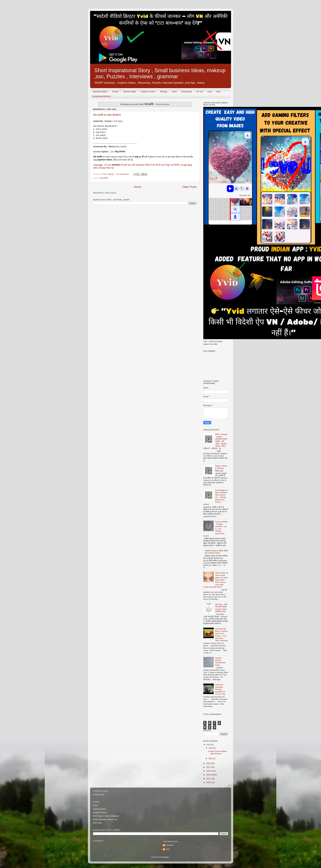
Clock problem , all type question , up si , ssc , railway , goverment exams (216, 529)
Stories (115, 92)
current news (99, 795)
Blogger (166, 857)
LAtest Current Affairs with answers (217, 752)
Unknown (170, 845)
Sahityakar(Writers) (102, 96)
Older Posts (190, 187)
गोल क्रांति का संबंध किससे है (107, 115)
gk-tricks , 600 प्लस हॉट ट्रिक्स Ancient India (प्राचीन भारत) (221, 608)
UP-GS (200, 92)
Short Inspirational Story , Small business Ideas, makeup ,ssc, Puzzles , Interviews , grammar (160, 73)
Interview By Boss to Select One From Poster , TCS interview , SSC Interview (221, 635)
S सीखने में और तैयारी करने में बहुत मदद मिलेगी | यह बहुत (165, 165)
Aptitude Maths (100, 809)
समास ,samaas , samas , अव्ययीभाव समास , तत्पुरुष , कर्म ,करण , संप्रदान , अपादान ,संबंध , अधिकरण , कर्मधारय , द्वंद (216, 441)
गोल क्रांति (104, 178)
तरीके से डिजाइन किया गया (104, 168)
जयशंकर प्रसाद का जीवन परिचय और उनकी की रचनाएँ (216, 552)
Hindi (174, 92)
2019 (209, 775)
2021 (209, 767)
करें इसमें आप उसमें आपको (131, 165)
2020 (209, 771)
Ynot (168, 849)
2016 (209, 782)
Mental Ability (130, 92)
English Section (148, 92)
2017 (209, 779)
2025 (209, 745)
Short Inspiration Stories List (105, 819)
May (211, 758)
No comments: (123, 174)
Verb (218, 92)
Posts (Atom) (111, 193)
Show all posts (162, 104)
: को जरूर (107, 165)
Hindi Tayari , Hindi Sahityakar (106, 816)
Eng (209, 92)
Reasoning (186, 92)
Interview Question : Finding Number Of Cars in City (220, 689)
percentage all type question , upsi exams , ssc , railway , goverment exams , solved (216, 497)
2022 (209, 763)
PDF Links (98, 823)
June (211, 748)
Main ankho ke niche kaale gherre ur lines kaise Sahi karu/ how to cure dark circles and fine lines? (216, 580)
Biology (164, 92)
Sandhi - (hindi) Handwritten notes (220, 661)
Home (138, 187)
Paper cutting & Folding (221, 467)
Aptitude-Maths (100, 92)
